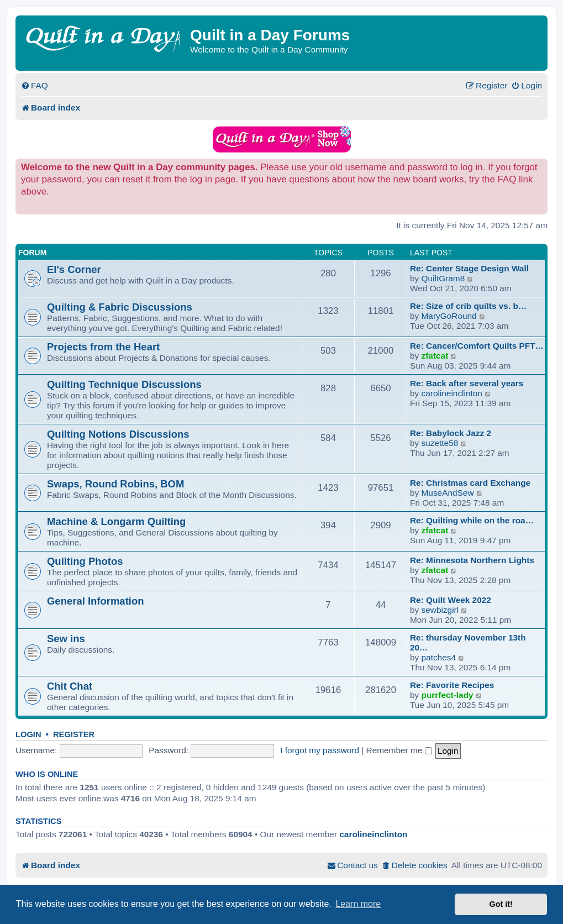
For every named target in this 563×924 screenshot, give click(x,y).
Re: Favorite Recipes (452, 685)
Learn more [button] (358, 904)
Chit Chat (70, 686)
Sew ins (66, 639)
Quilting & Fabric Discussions (120, 307)
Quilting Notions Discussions (118, 434)
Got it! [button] (501, 904)
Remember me (399, 750)
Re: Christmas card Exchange (470, 483)
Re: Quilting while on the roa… (472, 520)
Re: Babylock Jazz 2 (451, 433)
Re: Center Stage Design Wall (469, 268)
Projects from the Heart (103, 347)
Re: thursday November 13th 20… (468, 642)
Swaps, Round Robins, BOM (115, 484)
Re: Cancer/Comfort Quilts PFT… (477, 346)
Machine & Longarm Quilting (116, 521)
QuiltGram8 (443, 278)
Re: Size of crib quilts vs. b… (468, 306)
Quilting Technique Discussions (124, 384)
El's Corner (74, 269)
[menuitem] (35, 86)
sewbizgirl (440, 610)
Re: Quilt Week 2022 (451, 600)
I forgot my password (320, 750)
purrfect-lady (448, 695)
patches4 (439, 657)
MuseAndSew (448, 493)
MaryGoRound (449, 316)
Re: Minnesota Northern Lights (472, 560)
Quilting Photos (85, 561)
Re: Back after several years (467, 383)
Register (74, 734)
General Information (95, 601)
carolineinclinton (452, 393)
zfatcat (435, 356)
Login (28, 734)
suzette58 (440, 443)
